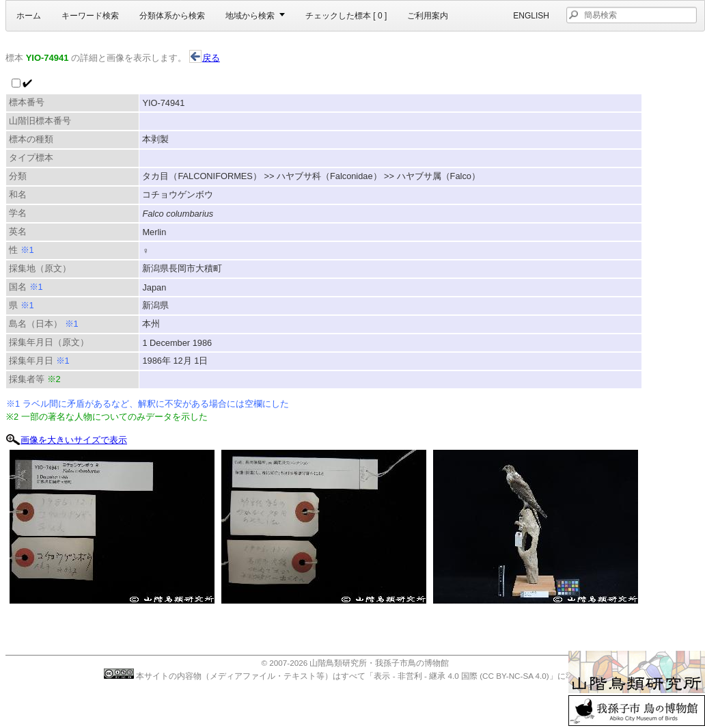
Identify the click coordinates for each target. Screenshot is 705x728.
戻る (205, 58)
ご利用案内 (428, 16)
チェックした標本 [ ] (346, 16)
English (531, 16)
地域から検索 (250, 16)
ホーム (29, 16)
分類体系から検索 (172, 16)
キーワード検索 (90, 16)
